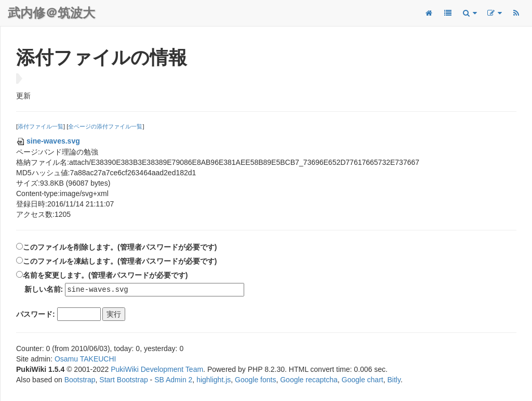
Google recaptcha (309, 380)
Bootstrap (80, 380)
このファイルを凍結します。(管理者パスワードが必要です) (120, 261)
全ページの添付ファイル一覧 (105, 126)
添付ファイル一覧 (41, 126)
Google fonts (255, 380)
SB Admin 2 (173, 380)
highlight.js (214, 380)
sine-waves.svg (48, 141)
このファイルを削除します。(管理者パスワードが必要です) (120, 247)
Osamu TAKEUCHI (85, 359)
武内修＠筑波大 (51, 13)
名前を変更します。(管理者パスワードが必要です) (105, 275)
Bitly (394, 380)
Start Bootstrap (123, 380)
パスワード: (36, 315)
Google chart (363, 380)
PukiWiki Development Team (157, 370)
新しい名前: (44, 290)
